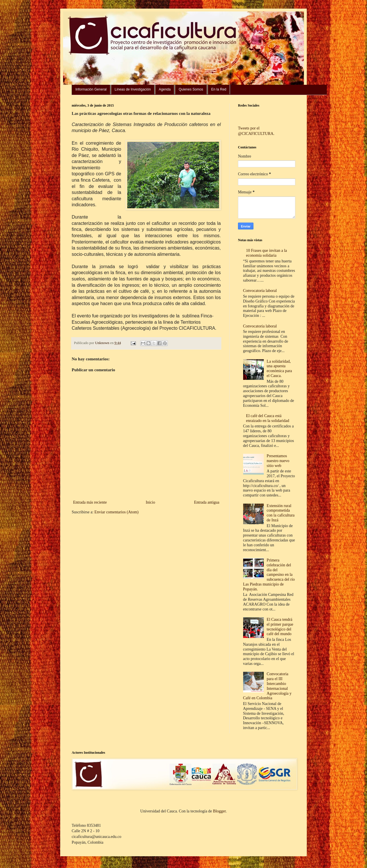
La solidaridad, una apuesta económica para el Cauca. (279, 369)
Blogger (219, 811)
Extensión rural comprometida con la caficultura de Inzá (281, 513)
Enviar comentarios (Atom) (116, 512)
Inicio (150, 502)
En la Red (219, 89)
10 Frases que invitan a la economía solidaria (267, 253)
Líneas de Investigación (133, 89)
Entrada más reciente (90, 502)
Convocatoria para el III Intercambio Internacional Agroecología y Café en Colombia (267, 686)
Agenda (165, 89)
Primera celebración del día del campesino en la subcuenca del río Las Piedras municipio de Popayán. (269, 575)
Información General (91, 89)
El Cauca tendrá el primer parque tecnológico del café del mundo (280, 627)
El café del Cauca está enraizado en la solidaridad (268, 418)
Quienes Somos (191, 89)
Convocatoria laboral (260, 291)
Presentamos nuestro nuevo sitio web (278, 461)
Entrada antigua (207, 502)
